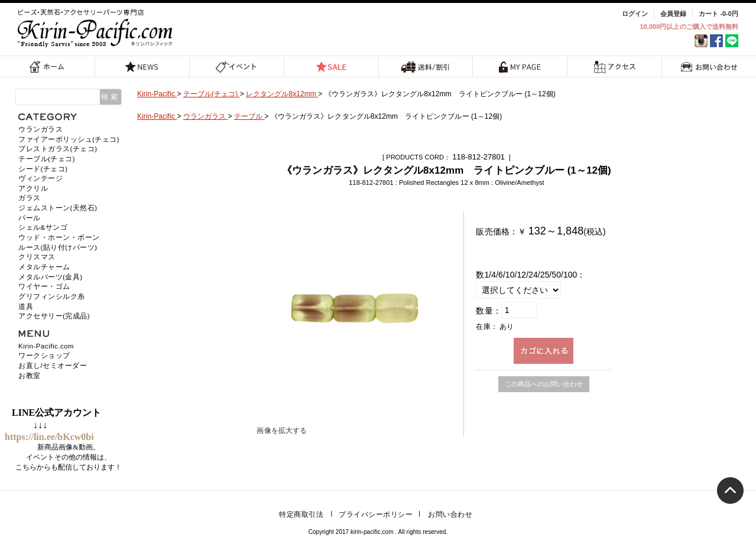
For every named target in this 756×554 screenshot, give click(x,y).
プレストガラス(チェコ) (58, 149)
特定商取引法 (301, 514)
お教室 (30, 376)
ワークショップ (44, 356)
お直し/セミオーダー (53, 366)
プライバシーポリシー (376, 514)
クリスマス (37, 257)
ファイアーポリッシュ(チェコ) (69, 139)
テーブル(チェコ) (47, 159)
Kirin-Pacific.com (46, 346)
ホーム (47, 66)
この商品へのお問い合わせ (544, 384)
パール (30, 218)
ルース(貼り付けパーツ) (58, 247)
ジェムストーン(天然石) (58, 208)
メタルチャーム (44, 267)
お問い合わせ (709, 66)
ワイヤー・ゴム (44, 286)
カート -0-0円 (718, 14)
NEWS (142, 66)
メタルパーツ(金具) (51, 277)
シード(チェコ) (43, 169)
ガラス (30, 198)
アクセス (614, 66)
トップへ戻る (730, 491)
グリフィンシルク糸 (52, 296)
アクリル (33, 188)
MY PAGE (520, 66)
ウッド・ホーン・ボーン (59, 237)
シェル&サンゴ (43, 227)
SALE (331, 66)
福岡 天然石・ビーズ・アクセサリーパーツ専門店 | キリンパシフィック (97, 28)
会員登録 (673, 14)
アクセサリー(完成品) (54, 316)
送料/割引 (426, 66)
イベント (237, 66)
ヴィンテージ (40, 178)
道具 (26, 307)
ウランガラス (40, 129)
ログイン (635, 14)
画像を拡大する (281, 431)
